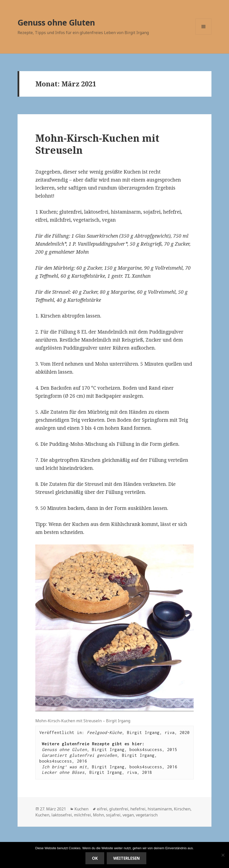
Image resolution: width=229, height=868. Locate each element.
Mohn (98, 815)
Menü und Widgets (204, 34)
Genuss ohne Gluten (56, 22)
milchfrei (82, 815)
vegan (128, 815)
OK (95, 858)
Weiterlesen (127, 858)
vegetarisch (147, 815)
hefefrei (138, 809)
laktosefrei (62, 815)
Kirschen (182, 809)
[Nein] (223, 855)
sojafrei (113, 815)
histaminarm (160, 809)
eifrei (102, 809)
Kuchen (81, 809)
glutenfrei (119, 809)
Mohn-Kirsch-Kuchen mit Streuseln (97, 144)
